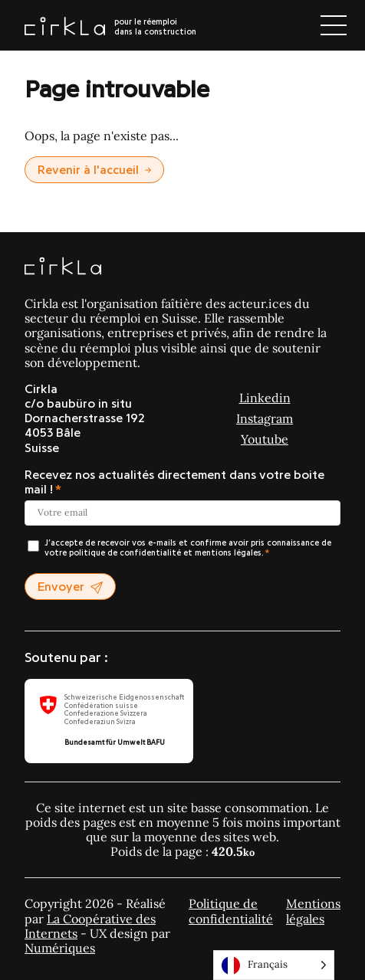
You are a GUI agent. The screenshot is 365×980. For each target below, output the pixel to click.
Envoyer (70, 587)
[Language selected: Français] (274, 965)
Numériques (60, 948)
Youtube (265, 439)
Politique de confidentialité (231, 911)
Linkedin (265, 398)
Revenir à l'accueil (94, 170)
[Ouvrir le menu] (334, 25)
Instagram (265, 418)
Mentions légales (313, 911)
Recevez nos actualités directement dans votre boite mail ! (174, 482)
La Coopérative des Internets (90, 926)
